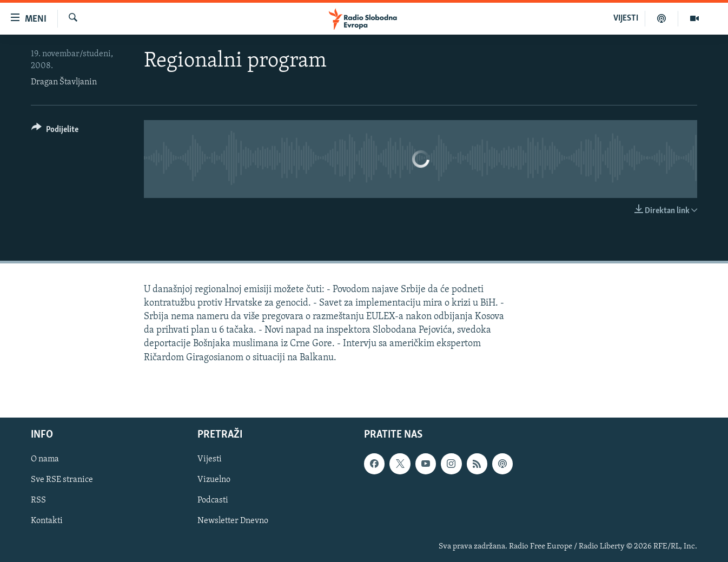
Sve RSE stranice (62, 480)
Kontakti (47, 521)
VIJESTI (626, 18)
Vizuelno (214, 480)
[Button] (55, 131)
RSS (38, 500)
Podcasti (213, 500)
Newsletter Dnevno (233, 521)
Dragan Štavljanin (64, 82)
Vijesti (210, 459)
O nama (45, 459)
